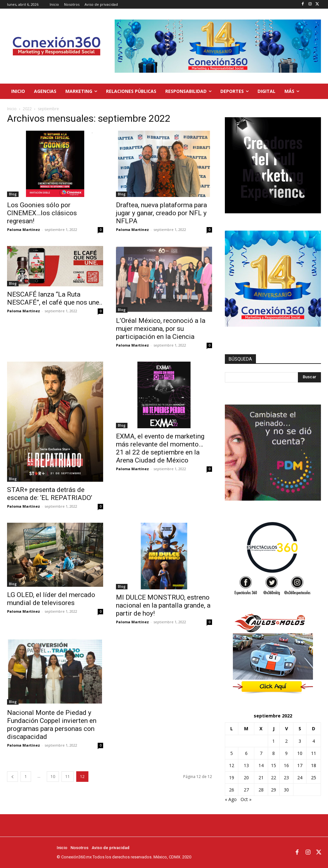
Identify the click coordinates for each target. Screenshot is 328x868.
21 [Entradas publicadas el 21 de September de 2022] (261, 778)
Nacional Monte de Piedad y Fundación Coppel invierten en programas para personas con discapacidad (52, 725)
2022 (27, 109)
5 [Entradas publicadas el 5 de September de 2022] (232, 753)
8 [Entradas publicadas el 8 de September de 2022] (274, 753)
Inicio (12, 109)
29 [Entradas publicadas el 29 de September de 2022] (274, 790)
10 (53, 777)
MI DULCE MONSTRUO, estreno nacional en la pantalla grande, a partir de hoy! (163, 605)
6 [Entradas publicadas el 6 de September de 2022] (246, 753)
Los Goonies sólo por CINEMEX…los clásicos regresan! (42, 213)
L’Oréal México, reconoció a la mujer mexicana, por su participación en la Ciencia (161, 329)
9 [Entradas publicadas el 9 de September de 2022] (286, 753)
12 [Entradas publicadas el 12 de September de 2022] (232, 765)
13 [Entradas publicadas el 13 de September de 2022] (246, 765)
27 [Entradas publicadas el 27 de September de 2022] (246, 790)
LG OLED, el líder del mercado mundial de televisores (51, 599)
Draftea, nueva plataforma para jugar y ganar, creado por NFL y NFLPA (161, 213)
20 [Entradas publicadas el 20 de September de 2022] (246, 778)
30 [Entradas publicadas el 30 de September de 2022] (286, 790)
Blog (13, 194)
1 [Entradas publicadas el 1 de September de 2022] (274, 741)
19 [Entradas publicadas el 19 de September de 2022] (232, 778)
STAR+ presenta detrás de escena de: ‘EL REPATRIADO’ (50, 494)
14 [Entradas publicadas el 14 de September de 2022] (261, 765)
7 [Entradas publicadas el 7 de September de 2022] (261, 753)
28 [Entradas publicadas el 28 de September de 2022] (261, 790)
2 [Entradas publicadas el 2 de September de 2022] (286, 741)
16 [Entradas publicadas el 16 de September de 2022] (286, 765)
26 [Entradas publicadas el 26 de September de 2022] (232, 790)
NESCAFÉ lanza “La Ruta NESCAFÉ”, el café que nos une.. (55, 298)
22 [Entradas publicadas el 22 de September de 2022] (274, 778)
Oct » (246, 799)
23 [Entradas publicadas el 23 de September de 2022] (286, 778)
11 (68, 777)
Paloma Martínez (24, 229)
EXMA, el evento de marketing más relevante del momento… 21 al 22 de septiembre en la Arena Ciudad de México (160, 448)
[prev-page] (12, 777)
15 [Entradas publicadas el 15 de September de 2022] (274, 765)
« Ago (231, 799)
